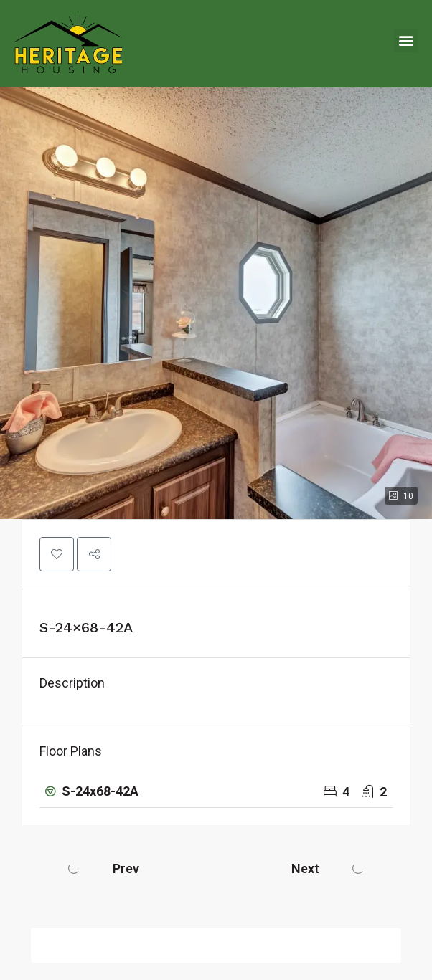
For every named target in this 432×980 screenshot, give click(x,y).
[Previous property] (74, 868)
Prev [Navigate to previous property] (126, 869)
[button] (406, 41)
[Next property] (358, 868)
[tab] (216, 792)
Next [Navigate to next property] (305, 869)
